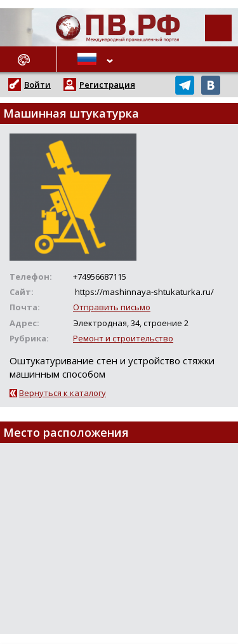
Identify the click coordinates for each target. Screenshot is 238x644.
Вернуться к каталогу (63, 393)
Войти (37, 85)
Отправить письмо (112, 307)
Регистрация (107, 85)
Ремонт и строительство (123, 338)
